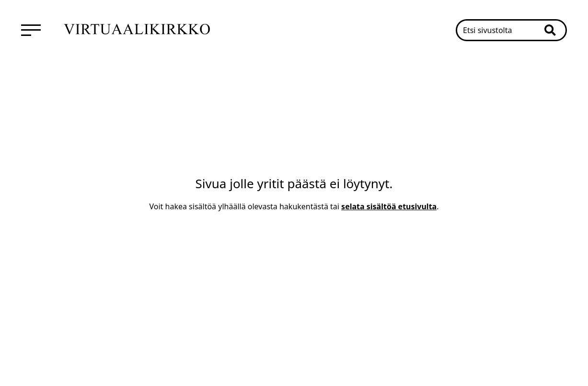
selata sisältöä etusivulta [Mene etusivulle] (389, 206)
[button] (555, 30)
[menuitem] (31, 30)
